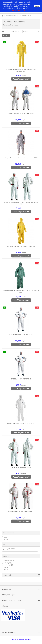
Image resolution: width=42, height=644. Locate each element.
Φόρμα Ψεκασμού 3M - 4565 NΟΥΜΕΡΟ (21, 512)
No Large (8, 563)
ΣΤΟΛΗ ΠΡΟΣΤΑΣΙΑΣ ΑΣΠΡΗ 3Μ (21, 467)
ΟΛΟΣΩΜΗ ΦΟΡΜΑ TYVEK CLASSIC (21, 335)
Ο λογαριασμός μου (8, 595)
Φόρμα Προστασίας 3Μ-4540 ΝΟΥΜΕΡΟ (21, 114)
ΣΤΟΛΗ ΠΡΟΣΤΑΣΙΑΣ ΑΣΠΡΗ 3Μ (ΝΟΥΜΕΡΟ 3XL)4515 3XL (21, 203)
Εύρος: (4, 549)
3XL (6, 569)
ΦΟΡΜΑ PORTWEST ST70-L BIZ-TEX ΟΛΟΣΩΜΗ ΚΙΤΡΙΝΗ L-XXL (21, 70)
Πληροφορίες (8, 575)
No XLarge (8, 565)
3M (6, 537)
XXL (6, 567)
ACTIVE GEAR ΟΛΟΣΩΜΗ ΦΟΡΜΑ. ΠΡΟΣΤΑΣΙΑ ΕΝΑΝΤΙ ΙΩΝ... (21, 291)
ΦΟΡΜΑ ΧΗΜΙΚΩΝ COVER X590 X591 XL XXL (21, 246)
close (37, 6)
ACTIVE (7, 540)
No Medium (9, 561)
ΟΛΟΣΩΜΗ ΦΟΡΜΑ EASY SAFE (21, 379)
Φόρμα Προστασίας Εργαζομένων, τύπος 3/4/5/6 (21, 158)
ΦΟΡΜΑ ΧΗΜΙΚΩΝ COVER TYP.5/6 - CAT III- (21, 423)
